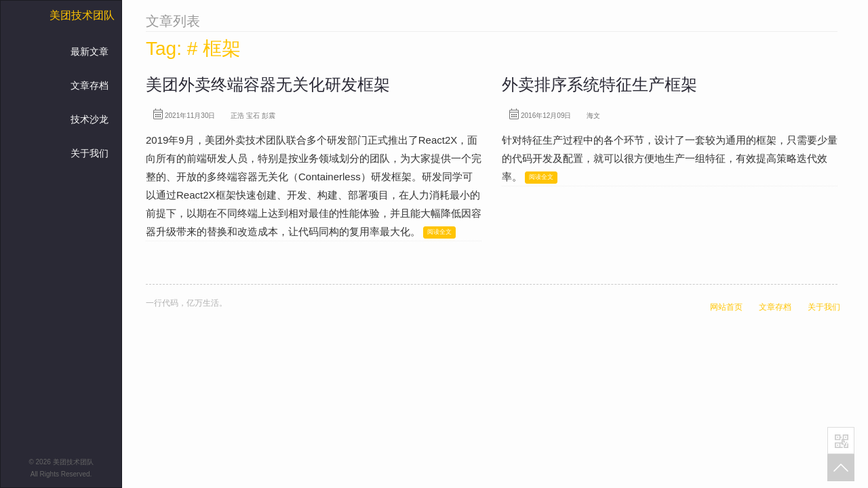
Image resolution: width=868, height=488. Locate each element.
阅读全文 (439, 232)
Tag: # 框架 (193, 48)
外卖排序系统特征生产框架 (599, 84)
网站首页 (726, 307)
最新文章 (90, 52)
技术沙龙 (90, 119)
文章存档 (90, 85)
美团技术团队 (82, 15)
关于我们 (90, 153)
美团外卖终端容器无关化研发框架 (268, 84)
